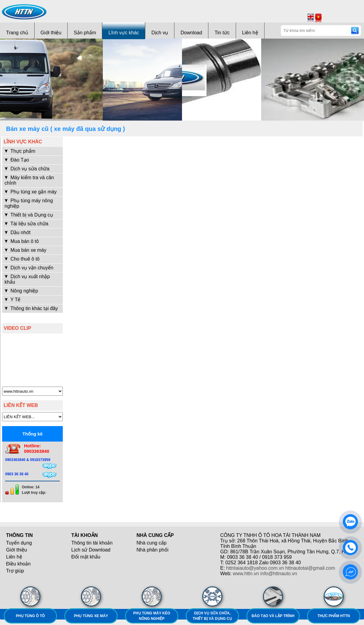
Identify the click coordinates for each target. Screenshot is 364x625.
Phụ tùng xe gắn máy (31, 192)
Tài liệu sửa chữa (26, 224)
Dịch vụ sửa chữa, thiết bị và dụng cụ (212, 616)
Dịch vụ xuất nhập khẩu (27, 279)
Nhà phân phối (152, 550)
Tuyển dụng (19, 543)
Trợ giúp (15, 571)
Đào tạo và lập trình (273, 616)
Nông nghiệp (21, 291)
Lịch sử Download (91, 550)
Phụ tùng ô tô (30, 616)
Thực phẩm (20, 151)
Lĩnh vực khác (124, 33)
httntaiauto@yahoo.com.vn (255, 568)
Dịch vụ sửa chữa (27, 169)
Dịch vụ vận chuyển (29, 268)
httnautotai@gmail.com (310, 568)
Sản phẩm (85, 33)
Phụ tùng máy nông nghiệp (29, 203)
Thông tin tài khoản (92, 543)
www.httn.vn (246, 574)
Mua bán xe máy (25, 250)
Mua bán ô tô (22, 241)
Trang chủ (17, 33)
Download (191, 33)
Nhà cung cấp (152, 543)
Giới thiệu (51, 33)
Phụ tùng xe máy (91, 616)
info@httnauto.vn (279, 574)
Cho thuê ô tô (22, 259)
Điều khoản (18, 564)
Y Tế (12, 300)
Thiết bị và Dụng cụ (29, 215)
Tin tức (222, 33)
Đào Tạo (17, 160)
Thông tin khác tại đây (31, 308)
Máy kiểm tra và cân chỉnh (29, 180)
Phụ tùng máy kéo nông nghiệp (152, 616)
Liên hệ (250, 33)
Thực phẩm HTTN (334, 616)
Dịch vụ (160, 33)
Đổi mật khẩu (86, 557)
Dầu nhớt (18, 232)
